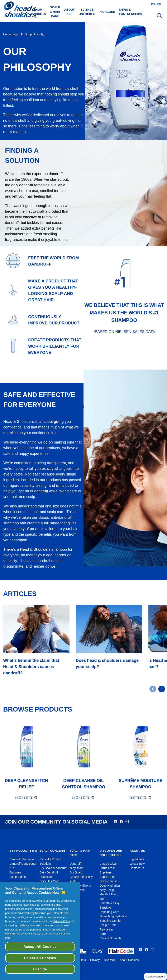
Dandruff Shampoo (22, 859)
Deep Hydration (110, 886)
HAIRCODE (107, 12)
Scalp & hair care (55, 12)
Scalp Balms (18, 877)
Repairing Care (109, 912)
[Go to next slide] (162, 689)
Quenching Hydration (113, 916)
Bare (103, 934)
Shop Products (38, 12)
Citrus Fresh (108, 868)
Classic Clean (109, 864)
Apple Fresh (108, 877)
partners (55, 901)
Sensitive (106, 908)
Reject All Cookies (40, 958)
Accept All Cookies (40, 947)
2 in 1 (13, 868)
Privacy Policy (62, 921)
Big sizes (15, 873)
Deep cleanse (109, 881)
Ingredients (137, 859)
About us (70, 12)
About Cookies (129, 960)
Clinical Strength (110, 938)
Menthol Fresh (109, 894)
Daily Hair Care (49, 881)
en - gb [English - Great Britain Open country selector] (156, 4)
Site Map (110, 960)
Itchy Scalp (107, 890)
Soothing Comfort (111, 921)
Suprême (106, 873)
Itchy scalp (76, 868)
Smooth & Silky (109, 903)
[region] (40, 931)
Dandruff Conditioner (23, 864)
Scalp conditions (80, 886)
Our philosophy (34, 34)
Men (102, 899)
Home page (11, 34)
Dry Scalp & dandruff (53, 868)
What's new (137, 864)
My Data (81, 960)
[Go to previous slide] (153, 689)
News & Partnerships (131, 12)
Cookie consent (156, 977)
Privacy (95, 960)
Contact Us (137, 868)
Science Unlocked (87, 12)
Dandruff (75, 864)
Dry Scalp (76, 873)
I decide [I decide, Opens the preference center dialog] (40, 969)
